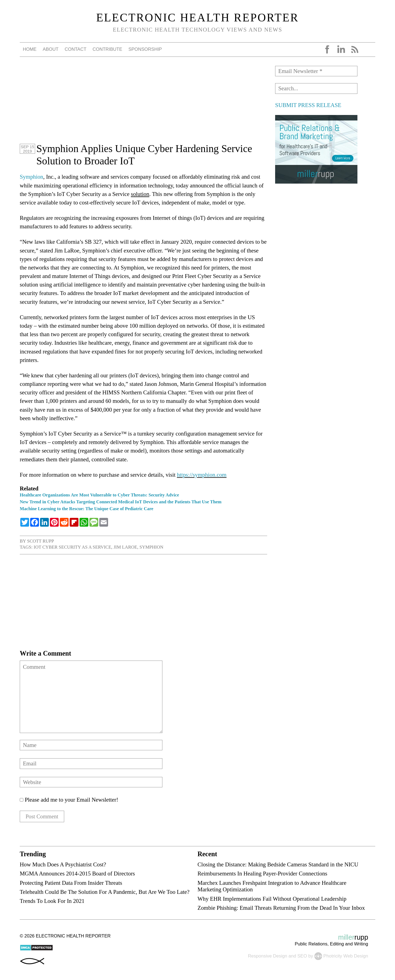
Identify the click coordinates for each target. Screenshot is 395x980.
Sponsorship (145, 49)
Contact (76, 49)
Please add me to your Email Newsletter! (69, 800)
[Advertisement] (143, 104)
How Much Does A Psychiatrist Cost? (63, 865)
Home (30, 49)
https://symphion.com (202, 475)
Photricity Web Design (346, 956)
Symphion (32, 177)
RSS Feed (355, 49)
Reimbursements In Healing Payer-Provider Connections (262, 874)
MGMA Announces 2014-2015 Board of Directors (77, 874)
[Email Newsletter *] (316, 71)
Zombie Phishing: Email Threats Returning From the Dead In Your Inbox (281, 908)
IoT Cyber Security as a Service (73, 547)
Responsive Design (268, 956)
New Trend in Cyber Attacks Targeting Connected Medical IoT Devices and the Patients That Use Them (121, 502)
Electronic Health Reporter (198, 18)
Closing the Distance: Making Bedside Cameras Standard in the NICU (278, 865)
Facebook (327, 49)
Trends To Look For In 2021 (52, 901)
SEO (302, 956)
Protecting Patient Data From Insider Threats (71, 883)
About (51, 49)
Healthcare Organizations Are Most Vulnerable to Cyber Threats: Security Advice (99, 495)
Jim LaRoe (125, 547)
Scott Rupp (41, 541)
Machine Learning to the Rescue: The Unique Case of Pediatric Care (87, 509)
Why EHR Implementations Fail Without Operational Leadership (272, 899)
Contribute (107, 49)
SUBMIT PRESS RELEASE (308, 105)
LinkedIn (341, 49)
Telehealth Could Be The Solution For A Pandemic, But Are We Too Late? (105, 892)
